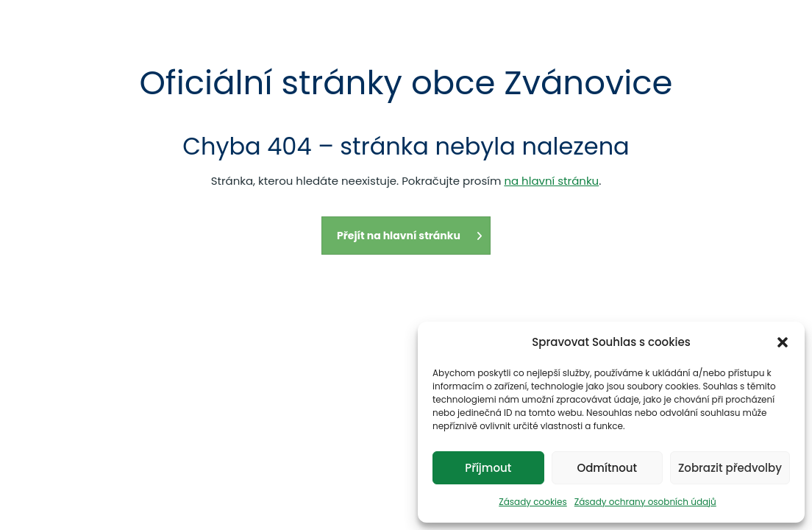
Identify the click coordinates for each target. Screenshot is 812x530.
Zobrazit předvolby (730, 468)
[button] (783, 342)
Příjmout (488, 468)
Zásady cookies (533, 502)
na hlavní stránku (551, 181)
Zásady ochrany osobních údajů (645, 502)
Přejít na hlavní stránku (410, 236)
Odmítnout (607, 468)
